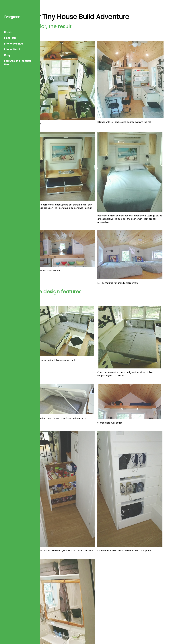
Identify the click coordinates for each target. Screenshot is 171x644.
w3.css (155, 636)
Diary (7, 55)
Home (8, 32)
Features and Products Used (18, 63)
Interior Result (12, 49)
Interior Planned (14, 44)
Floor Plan (10, 38)
